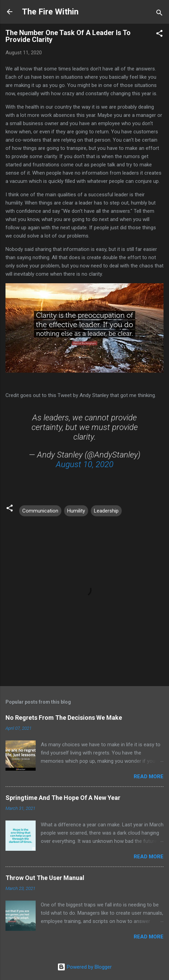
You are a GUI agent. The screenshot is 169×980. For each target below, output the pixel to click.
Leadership (106, 511)
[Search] (159, 14)
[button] (159, 35)
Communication (40, 511)
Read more (149, 777)
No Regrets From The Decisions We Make (64, 718)
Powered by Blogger (84, 967)
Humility (76, 511)
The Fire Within (50, 12)
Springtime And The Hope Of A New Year (63, 798)
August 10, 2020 (85, 464)
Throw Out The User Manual (45, 878)
